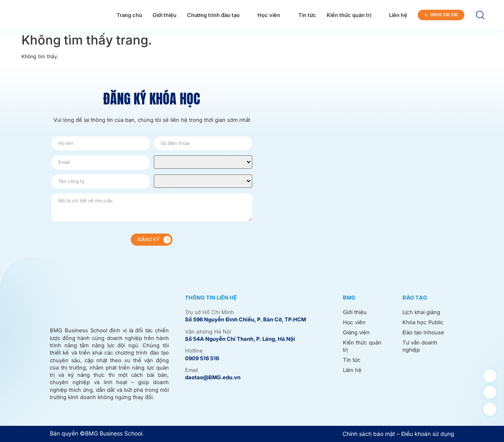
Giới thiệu (165, 15)
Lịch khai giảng (421, 312)
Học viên (269, 15)
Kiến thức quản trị (349, 15)
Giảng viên (356, 332)
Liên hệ (398, 15)
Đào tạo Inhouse (423, 332)
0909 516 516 (202, 358)
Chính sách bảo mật (369, 434)
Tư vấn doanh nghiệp (420, 346)
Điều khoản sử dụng (428, 434)
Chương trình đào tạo (213, 15)
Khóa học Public (423, 322)
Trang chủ (129, 15)
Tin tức (307, 15)
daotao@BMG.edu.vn (213, 377)
